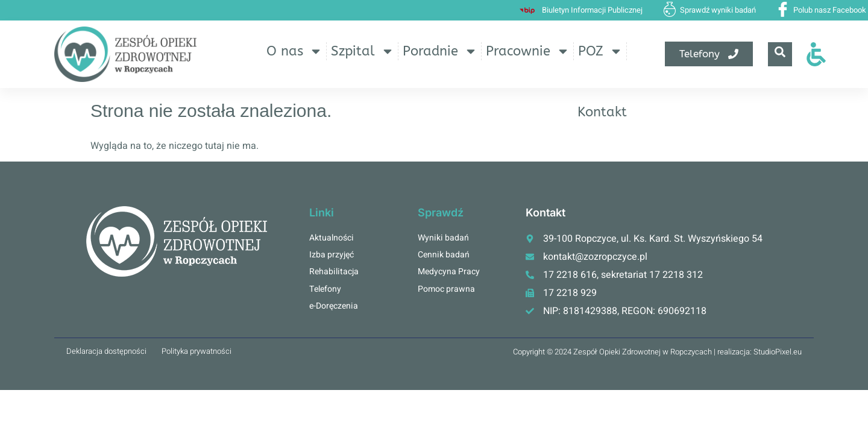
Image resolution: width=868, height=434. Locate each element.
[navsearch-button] (780, 54)
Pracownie (528, 51)
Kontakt (602, 112)
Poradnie (440, 51)
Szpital (363, 51)
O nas (294, 51)
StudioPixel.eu (778, 352)
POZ (600, 51)
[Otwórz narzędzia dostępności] (816, 54)
